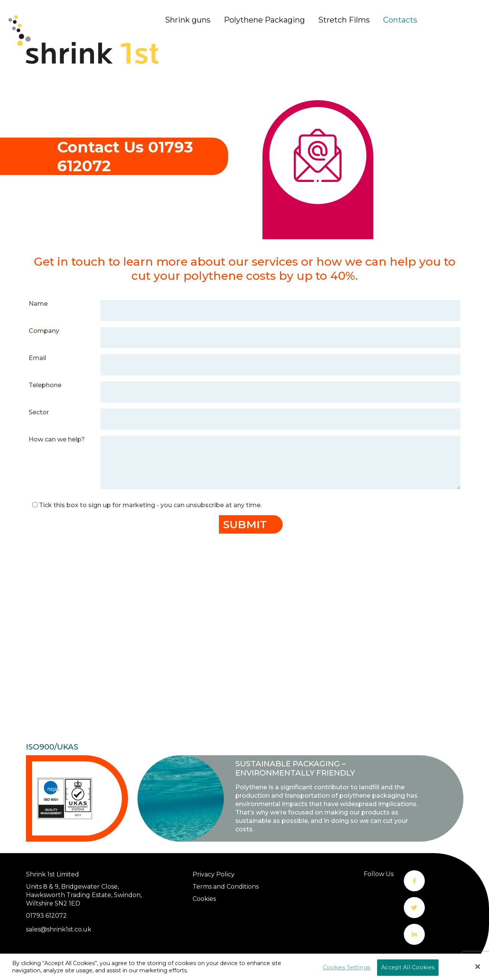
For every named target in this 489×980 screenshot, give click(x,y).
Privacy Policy (214, 874)
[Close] (478, 967)
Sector (39, 412)
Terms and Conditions (226, 887)
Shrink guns (188, 20)
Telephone (45, 385)
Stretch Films (344, 20)
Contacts (400, 20)
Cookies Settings (347, 967)
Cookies (204, 899)
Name (38, 304)
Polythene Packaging (264, 20)
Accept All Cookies (408, 967)
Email (37, 358)
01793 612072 (46, 916)
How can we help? (57, 439)
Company (44, 331)
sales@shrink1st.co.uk (59, 929)
